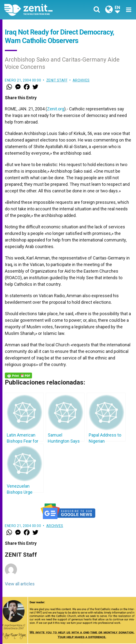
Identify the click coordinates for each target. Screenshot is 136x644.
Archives (81, 80)
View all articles (20, 584)
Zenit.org (56, 109)
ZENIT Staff (57, 80)
